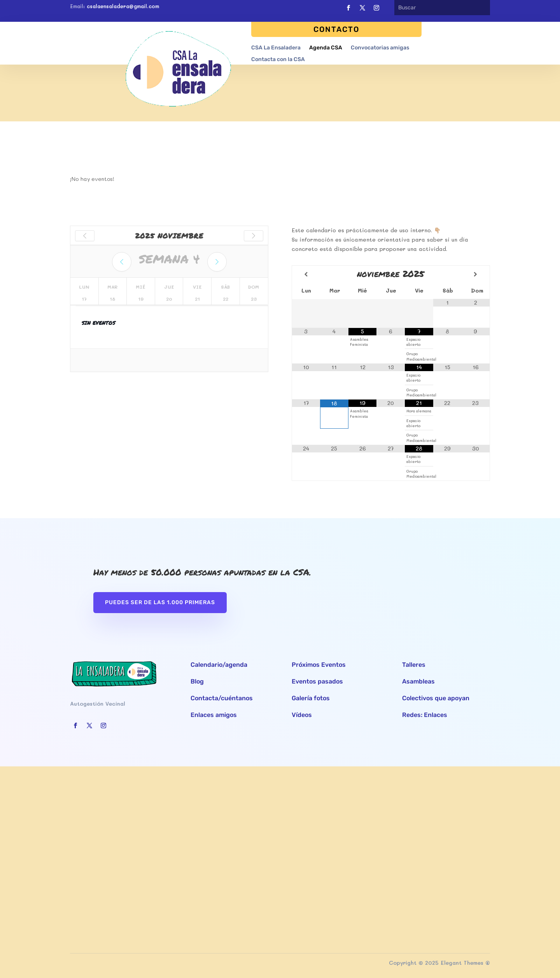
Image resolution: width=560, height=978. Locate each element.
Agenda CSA (326, 48)
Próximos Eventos (319, 665)
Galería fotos (311, 698)
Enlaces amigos (214, 715)
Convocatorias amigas (380, 48)
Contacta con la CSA (278, 59)
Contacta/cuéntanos (222, 698)
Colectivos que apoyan (436, 698)
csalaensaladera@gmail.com (123, 6)
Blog (197, 681)
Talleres (414, 665)
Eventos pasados (317, 681)
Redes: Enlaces (425, 715)
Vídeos (302, 715)
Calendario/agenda (219, 665)
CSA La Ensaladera (276, 48)
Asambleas (418, 681)
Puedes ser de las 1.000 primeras (160, 602)
